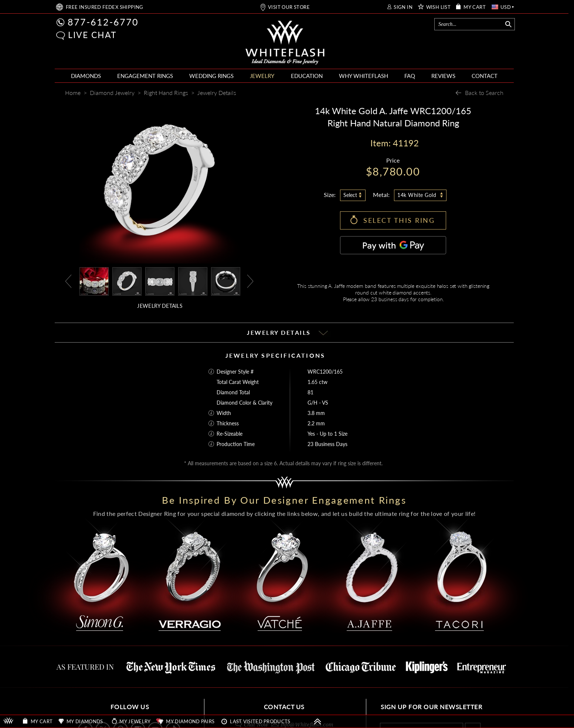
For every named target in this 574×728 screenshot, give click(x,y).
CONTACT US (284, 707)
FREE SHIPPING (105, 7)
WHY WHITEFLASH (364, 76)
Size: (330, 195)
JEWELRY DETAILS (160, 306)
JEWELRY (262, 76)
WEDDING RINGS (211, 76)
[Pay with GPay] (393, 245)
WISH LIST (439, 7)
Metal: (381, 195)
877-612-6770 (103, 22)
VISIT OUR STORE (289, 7)
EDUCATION (307, 76)
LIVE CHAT (92, 35)
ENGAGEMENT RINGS (145, 76)
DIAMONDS (86, 76)
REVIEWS (443, 76)
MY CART (475, 7)
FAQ (410, 76)
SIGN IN (403, 7)
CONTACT (485, 76)
